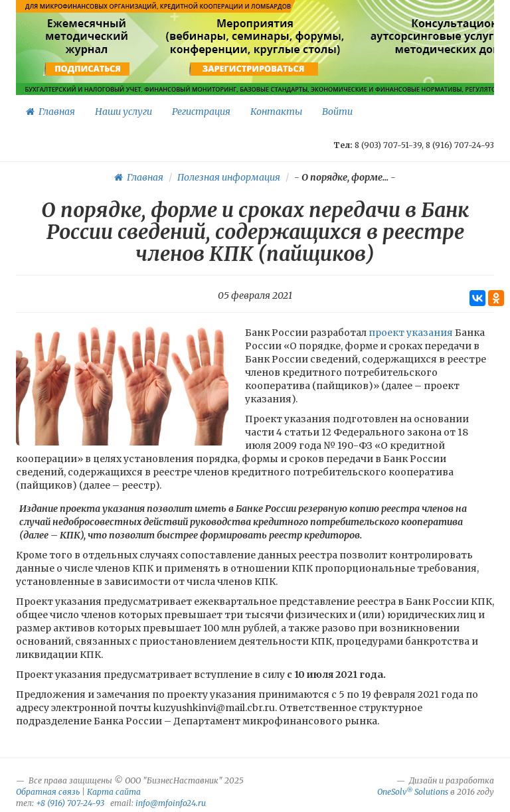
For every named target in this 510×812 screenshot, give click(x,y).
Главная (50, 112)
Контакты (276, 112)
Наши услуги (124, 112)
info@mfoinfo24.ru (171, 803)
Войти (337, 112)
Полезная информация (229, 177)
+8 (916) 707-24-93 (70, 803)
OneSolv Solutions (413, 792)
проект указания (411, 333)
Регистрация (201, 112)
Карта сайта (114, 792)
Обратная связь (48, 792)
